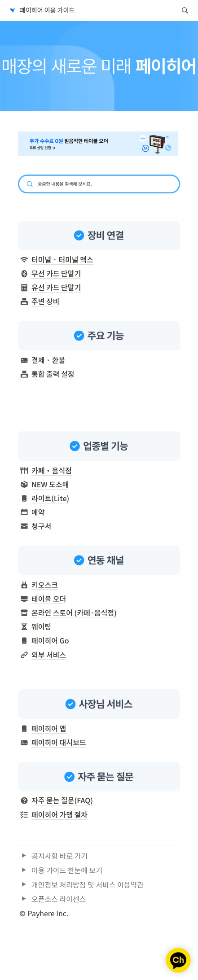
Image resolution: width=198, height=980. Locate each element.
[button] (41, 10)
